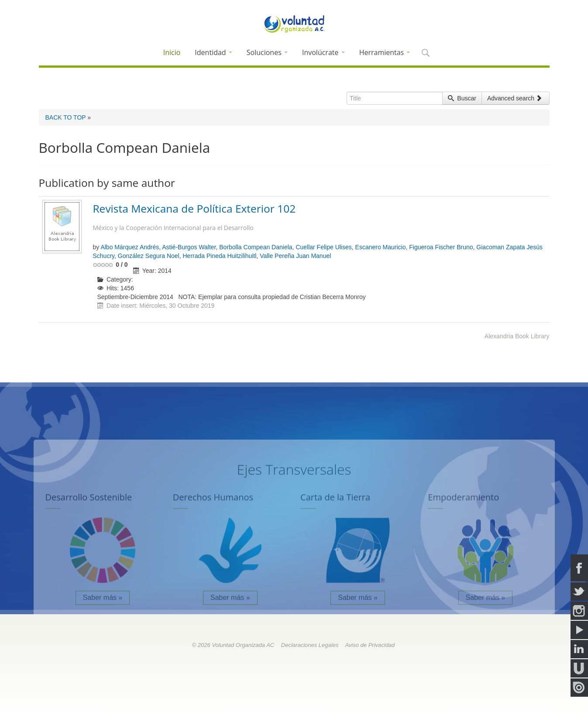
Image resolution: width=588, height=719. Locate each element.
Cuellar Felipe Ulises (323, 247)
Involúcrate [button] (323, 52)
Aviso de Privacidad (370, 645)
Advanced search (515, 98)
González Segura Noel (149, 256)
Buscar (462, 98)
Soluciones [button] (267, 52)
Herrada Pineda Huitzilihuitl (219, 256)
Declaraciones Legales (310, 645)
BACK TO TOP (66, 117)
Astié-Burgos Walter (189, 247)
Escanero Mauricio (381, 247)
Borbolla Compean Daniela (256, 247)
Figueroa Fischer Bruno (441, 247)
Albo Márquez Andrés (130, 247)
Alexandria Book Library (517, 336)
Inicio (172, 52)
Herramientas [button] (385, 52)
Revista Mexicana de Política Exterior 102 (320, 218)
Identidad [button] (213, 52)
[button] (425, 53)
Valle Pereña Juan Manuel (295, 256)
